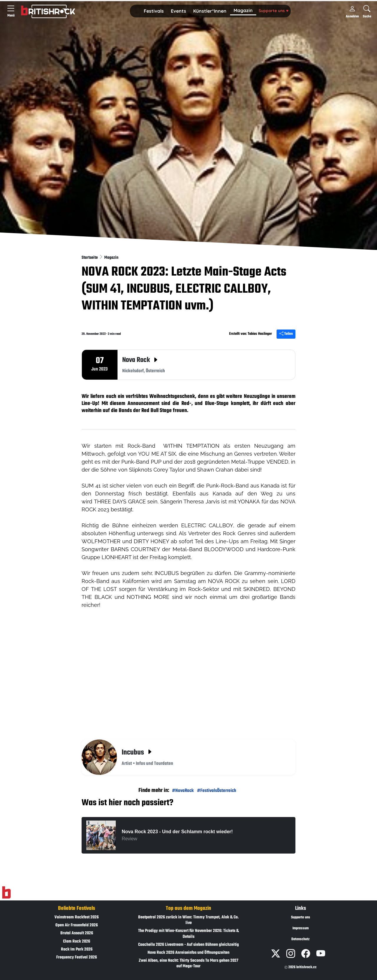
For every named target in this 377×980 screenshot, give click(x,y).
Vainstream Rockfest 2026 (77, 917)
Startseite (90, 258)
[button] (154, 11)
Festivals (154, 11)
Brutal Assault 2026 (77, 933)
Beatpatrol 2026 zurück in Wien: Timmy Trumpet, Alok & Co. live (188, 920)
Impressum (301, 928)
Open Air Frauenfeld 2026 (77, 925)
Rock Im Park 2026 (77, 949)
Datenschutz (300, 939)
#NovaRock (183, 791)
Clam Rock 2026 (77, 942)
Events (178, 11)
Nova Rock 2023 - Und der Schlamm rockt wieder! (177, 832)
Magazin (243, 10)
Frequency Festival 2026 (77, 957)
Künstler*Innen (210, 11)
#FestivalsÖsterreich (217, 791)
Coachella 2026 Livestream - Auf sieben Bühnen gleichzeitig (188, 945)
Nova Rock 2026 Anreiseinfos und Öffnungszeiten (188, 953)
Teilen (286, 334)
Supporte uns (273, 10)
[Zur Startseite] (6, 893)
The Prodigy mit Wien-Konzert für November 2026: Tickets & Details (188, 934)
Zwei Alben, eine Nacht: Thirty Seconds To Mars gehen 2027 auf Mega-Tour (188, 963)
